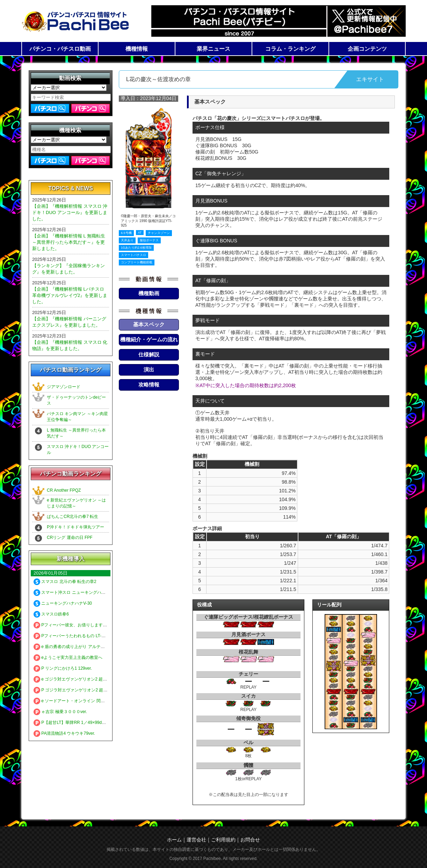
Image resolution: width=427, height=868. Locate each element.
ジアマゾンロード (64, 387)
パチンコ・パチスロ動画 (60, 49)
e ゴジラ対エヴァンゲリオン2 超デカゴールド (81, 679)
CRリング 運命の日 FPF (70, 538)
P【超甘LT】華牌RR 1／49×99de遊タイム (77, 723)
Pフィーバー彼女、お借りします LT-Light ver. (80, 625)
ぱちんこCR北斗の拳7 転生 (73, 517)
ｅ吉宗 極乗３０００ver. (60, 712)
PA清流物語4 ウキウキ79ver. (64, 733)
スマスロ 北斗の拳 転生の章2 (65, 582)
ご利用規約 (223, 840)
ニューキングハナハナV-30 (63, 603)
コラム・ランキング (290, 49)
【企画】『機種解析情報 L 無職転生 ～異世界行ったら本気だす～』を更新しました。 (69, 242)
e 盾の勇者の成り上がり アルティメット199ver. (82, 647)
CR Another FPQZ (64, 490)
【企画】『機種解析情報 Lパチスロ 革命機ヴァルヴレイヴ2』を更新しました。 (70, 295)
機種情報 (137, 49)
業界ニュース (213, 49)
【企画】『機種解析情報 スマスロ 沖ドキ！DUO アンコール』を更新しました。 (70, 212)
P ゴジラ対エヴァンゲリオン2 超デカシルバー (81, 690)
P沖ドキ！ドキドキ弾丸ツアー (75, 527)
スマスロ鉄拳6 (51, 614)
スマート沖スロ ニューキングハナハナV (75, 592)
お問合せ (250, 840)
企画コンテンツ (367, 49)
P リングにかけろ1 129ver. (63, 668)
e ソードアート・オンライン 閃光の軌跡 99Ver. (82, 701)
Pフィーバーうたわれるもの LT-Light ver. (76, 636)
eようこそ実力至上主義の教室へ (68, 657)
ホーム (174, 840)
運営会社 (196, 840)
